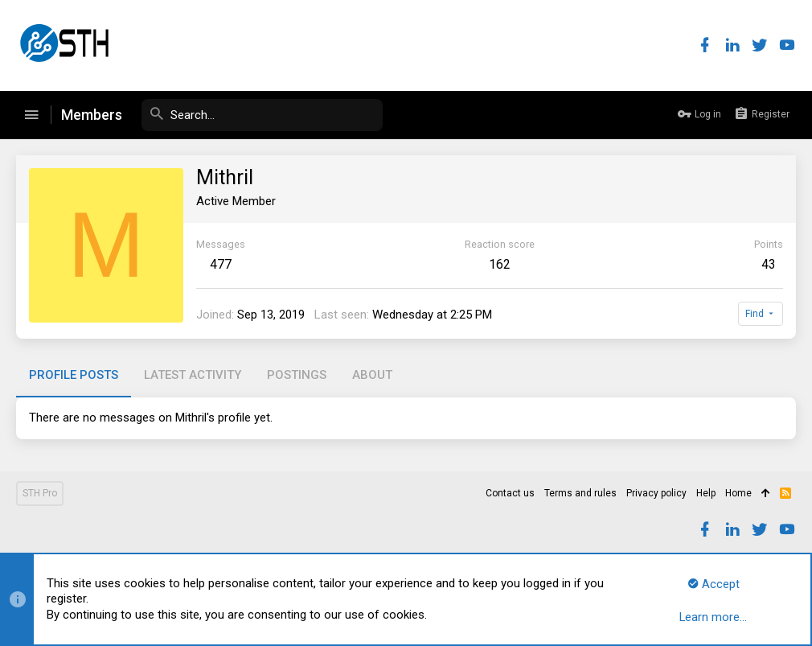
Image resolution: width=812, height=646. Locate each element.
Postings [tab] (297, 375)
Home (738, 493)
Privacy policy (656, 493)
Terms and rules (580, 493)
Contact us (510, 493)
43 (769, 264)
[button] (31, 115)
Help (706, 493)
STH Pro (40, 493)
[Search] (262, 115)
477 (221, 264)
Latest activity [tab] (193, 375)
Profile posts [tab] (74, 375)
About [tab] (372, 375)
